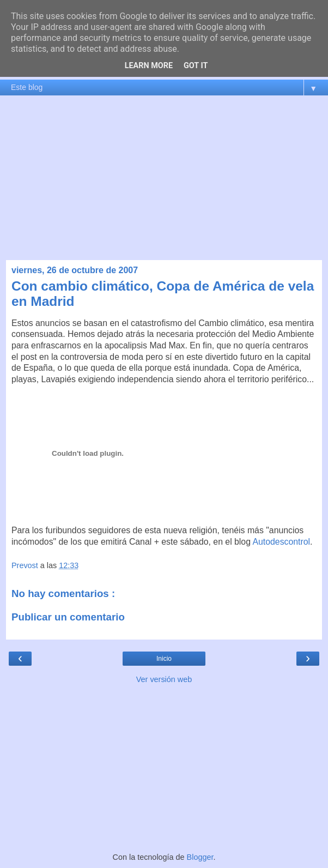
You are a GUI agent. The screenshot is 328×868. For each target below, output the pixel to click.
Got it (196, 66)
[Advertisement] (164, 178)
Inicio (164, 659)
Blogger (200, 857)
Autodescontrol (282, 542)
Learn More (149, 66)
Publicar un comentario (68, 617)
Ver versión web (164, 679)
